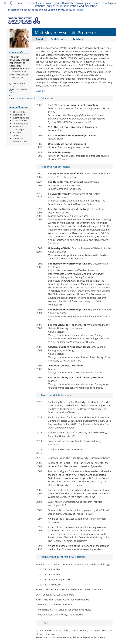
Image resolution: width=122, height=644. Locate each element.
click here (78, 10)
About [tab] (40, 39)
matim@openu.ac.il (26, 98)
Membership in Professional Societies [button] (63, 557)
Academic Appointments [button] (55, 167)
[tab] (74, 98)
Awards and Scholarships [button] (56, 395)
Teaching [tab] (78, 39)
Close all (40, 91)
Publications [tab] (58, 39)
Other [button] (44, 623)
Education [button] (47, 98)
